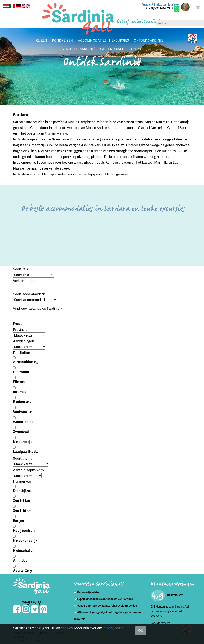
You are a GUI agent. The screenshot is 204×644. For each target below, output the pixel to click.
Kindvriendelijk (25, 540)
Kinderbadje (23, 442)
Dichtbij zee (22, 490)
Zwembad (21, 431)
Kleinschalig (23, 550)
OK (141, 630)
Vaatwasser (22, 412)
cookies (67, 628)
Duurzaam (21, 372)
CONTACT (136, 49)
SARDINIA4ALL (112, 49)
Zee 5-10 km (22, 510)
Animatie (20, 560)
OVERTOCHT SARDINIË (78, 49)
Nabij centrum (24, 530)
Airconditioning (26, 362)
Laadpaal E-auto (26, 451)
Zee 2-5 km (21, 500)
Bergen (19, 520)
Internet (20, 392)
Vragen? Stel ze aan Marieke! (161, 4)
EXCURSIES (120, 40)
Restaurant (22, 401)
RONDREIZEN (63, 40)
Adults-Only (23, 570)
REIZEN (41, 40)
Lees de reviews (160, 623)
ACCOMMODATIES (92, 40)
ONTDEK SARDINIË (149, 40)
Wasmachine (23, 422)
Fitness (19, 382)
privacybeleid (113, 628)
